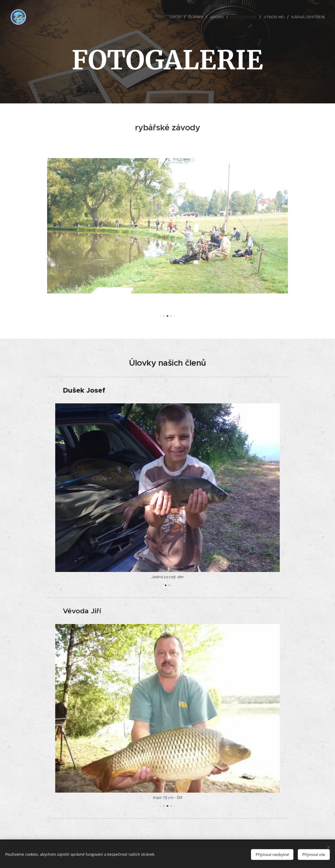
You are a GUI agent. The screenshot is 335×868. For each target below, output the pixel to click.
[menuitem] (178, 17)
